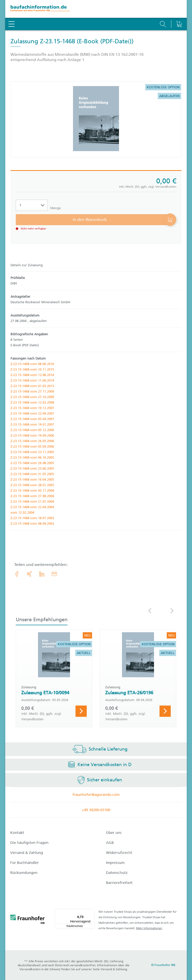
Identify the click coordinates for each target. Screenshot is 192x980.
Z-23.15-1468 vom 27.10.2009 (32, 397)
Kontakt (17, 833)
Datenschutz (117, 873)
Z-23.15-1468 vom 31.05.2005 (32, 474)
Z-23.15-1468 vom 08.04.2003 (32, 524)
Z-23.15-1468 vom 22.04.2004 (32, 507)
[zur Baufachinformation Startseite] (96, 9)
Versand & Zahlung (27, 853)
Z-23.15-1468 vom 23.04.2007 (32, 413)
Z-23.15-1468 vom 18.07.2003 (32, 518)
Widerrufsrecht (119, 853)
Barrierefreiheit (119, 883)
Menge (55, 208)
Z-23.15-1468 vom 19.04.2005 (32, 479)
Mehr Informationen (149, 928)
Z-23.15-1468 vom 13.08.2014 (32, 375)
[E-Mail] (54, 574)
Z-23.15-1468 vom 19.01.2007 (32, 424)
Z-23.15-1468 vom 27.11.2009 (32, 391)
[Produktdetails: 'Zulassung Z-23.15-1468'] (96, 119)
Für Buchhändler (24, 863)
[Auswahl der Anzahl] (32, 205)
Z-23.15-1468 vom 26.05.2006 (32, 441)
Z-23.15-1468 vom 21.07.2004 (32, 502)
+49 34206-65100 (96, 810)
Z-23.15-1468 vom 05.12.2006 (32, 430)
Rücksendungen (24, 873)
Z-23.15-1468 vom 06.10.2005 (32, 457)
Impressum (115, 863)
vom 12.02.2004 (22, 513)
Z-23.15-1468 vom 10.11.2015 (32, 369)
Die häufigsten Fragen (29, 843)
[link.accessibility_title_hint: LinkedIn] (42, 574)
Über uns (114, 833)
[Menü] (92, 912)
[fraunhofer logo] (27, 920)
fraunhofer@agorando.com (96, 795)
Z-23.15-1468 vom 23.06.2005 (32, 468)
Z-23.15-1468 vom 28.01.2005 (32, 485)
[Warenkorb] (179, 11)
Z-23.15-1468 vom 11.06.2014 (32, 380)
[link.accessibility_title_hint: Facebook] (17, 574)
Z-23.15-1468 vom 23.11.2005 (32, 452)
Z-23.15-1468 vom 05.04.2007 (32, 419)
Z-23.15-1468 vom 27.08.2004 (32, 496)
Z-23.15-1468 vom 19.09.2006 (32, 435)
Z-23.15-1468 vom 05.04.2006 (32, 446)
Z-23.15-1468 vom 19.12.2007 (32, 408)
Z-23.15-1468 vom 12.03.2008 (32, 402)
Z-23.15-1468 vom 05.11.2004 (32, 491)
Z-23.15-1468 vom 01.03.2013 (32, 386)
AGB (110, 843)
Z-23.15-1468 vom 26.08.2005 (32, 463)
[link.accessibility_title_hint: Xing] (29, 574)
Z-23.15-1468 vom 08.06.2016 (32, 364)
